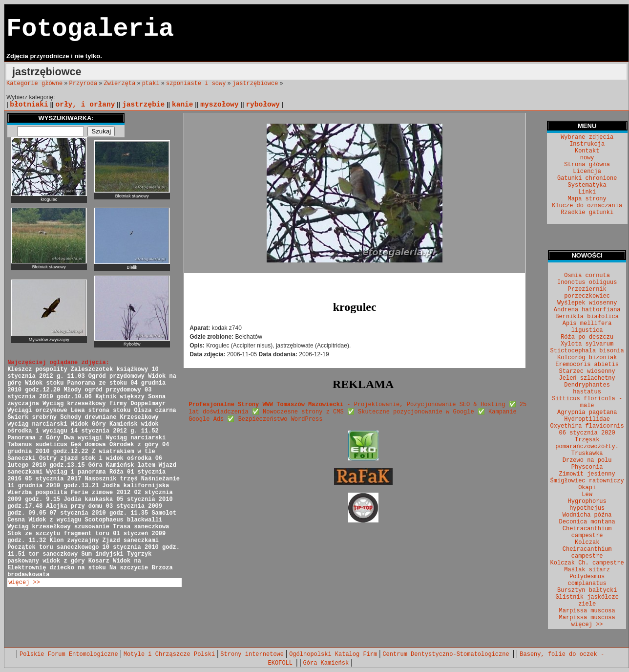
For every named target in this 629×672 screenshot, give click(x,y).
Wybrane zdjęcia (587, 137)
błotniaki (29, 105)
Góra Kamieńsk (326, 663)
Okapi (587, 488)
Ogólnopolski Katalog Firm (333, 654)
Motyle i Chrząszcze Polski (169, 654)
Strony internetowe (252, 654)
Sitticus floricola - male (587, 402)
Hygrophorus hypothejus (587, 505)
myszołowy (219, 105)
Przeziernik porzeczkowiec (587, 293)
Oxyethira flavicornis (587, 426)
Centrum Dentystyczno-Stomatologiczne (447, 654)
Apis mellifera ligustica (587, 327)
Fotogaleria (90, 29)
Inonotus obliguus (587, 282)
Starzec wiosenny (587, 371)
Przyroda (84, 84)
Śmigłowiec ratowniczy (587, 481)
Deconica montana (587, 522)
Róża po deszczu (587, 337)
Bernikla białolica (587, 317)
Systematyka (587, 185)
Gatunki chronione (587, 178)
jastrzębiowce (255, 84)
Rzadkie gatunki (587, 213)
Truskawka (587, 454)
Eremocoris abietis (587, 365)
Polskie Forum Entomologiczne (69, 654)
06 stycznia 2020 (587, 433)
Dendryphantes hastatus (587, 389)
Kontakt (587, 151)
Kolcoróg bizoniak (587, 358)
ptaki (151, 84)
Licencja (587, 172)
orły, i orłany (85, 105)
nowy (587, 158)
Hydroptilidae (587, 419)
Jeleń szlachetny (587, 378)
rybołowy (263, 105)
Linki (587, 192)
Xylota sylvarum (587, 344)
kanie (183, 105)
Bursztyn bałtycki (587, 590)
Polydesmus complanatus (587, 580)
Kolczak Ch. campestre (587, 563)
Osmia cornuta (587, 276)
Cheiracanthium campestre (587, 532)
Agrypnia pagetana (587, 412)
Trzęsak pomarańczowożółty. (587, 443)
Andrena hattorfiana (587, 310)
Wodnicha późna (587, 515)
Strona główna (587, 165)
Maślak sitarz (587, 570)
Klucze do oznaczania (587, 206)
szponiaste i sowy (196, 84)
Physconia (587, 467)
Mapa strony (587, 199)
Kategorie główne (34, 84)
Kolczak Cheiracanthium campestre (587, 549)
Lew (587, 495)
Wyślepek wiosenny (587, 303)
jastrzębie (143, 105)
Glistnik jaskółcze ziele (587, 601)
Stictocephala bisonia (587, 351)
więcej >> (24, 583)
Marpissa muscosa (587, 611)
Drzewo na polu (587, 460)
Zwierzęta (120, 84)
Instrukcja (587, 144)
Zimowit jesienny (587, 474)
